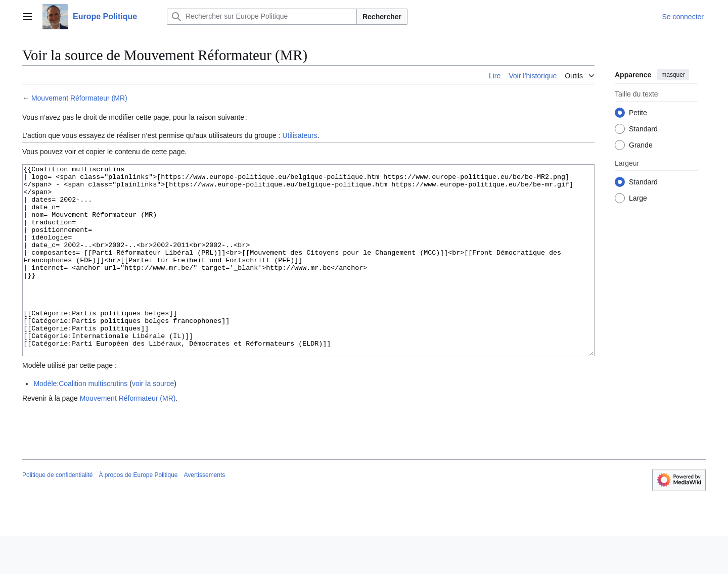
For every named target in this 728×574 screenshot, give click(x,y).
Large (638, 198)
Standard (643, 129)
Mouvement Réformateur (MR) (79, 98)
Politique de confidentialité (57, 513)
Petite (638, 113)
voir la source (153, 421)
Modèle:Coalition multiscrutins (80, 421)
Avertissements (205, 513)
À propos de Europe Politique (138, 513)
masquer (673, 75)
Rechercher (382, 17)
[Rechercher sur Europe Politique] (262, 17)
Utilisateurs (300, 135)
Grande (641, 145)
